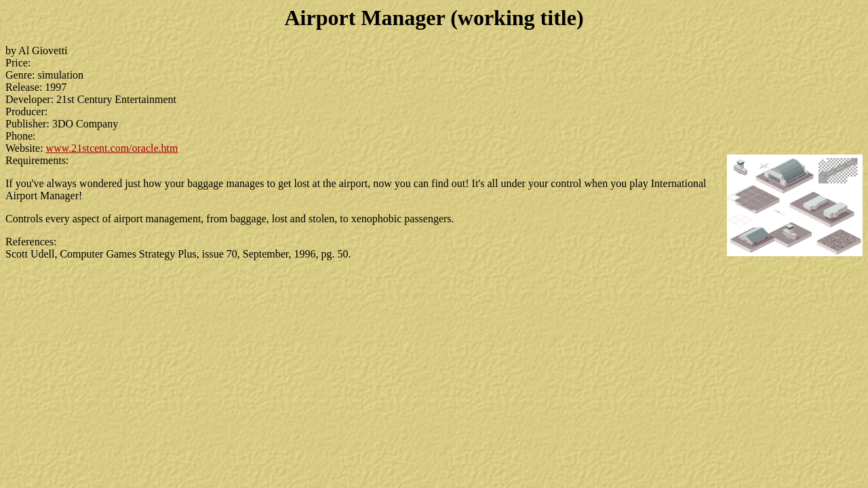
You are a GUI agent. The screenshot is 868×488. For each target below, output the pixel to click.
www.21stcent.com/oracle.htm (112, 148)
